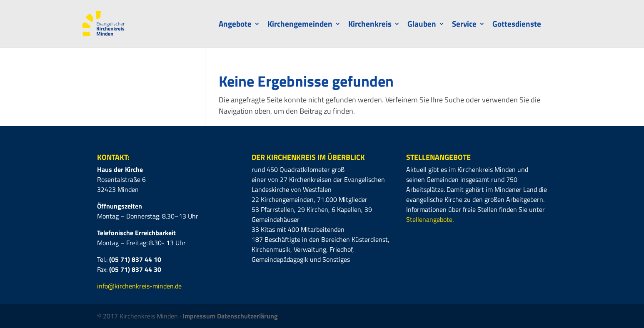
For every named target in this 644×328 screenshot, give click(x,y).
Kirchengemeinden (300, 25)
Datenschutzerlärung (247, 316)
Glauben (422, 25)
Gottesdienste (517, 25)
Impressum (200, 316)
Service (464, 25)
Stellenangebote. (430, 219)
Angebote (235, 25)
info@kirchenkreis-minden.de (139, 286)
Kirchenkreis (370, 25)
